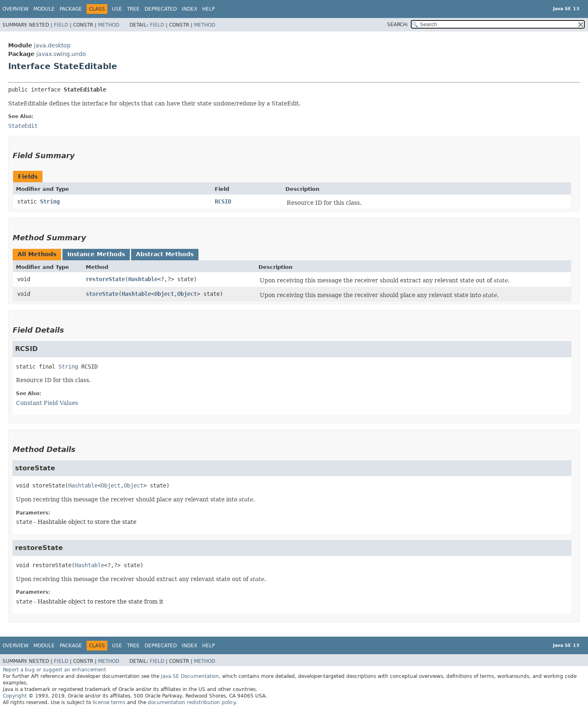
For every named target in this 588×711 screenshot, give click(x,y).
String (50, 201)
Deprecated (161, 9)
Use (117, 9)
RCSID (223, 201)
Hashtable (143, 279)
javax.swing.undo (61, 54)
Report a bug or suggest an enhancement (55, 670)
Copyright (15, 696)
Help (208, 9)
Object (164, 294)
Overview (16, 9)
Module (44, 9)
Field (61, 25)
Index (189, 9)
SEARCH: (398, 25)
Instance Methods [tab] (96, 254)
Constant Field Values (47, 403)
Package (71, 9)
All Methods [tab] (37, 254)
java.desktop (52, 45)
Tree (133, 9)
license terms (109, 702)
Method (109, 25)
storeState (102, 294)
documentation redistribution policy (192, 702)
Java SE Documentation (190, 676)
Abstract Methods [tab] (165, 254)
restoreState (105, 279)
